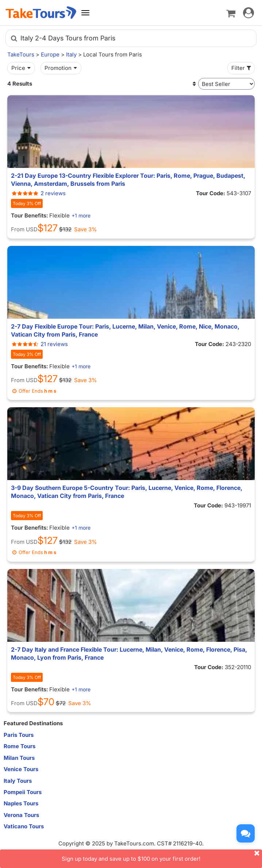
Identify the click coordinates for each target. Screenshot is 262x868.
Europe (50, 54)
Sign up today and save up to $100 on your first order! (162, 856)
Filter (242, 68)
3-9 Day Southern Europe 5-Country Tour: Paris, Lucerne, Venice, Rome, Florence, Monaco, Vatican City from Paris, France (127, 492)
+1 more (81, 215)
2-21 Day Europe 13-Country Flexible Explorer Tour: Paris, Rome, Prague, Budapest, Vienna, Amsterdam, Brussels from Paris (128, 180)
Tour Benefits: (30, 215)
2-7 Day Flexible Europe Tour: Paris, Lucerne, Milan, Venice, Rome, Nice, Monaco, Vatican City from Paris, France (125, 330)
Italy (71, 54)
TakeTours (21, 54)
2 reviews (38, 193)
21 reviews (39, 344)
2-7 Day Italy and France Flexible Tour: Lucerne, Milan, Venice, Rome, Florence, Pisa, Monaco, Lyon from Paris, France (129, 653)
